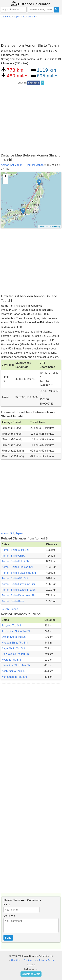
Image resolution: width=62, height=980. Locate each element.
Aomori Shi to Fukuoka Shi (17, 567)
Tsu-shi (31, 165)
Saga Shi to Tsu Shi (13, 648)
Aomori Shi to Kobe (13, 601)
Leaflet (41, 227)
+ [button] (5, 177)
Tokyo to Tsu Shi (11, 626)
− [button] (5, 181)
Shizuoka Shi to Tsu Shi (16, 654)
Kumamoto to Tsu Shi (14, 677)
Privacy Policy (46, 960)
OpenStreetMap (54, 227)
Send (8, 938)
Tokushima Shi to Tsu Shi (16, 631)
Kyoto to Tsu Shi (11, 660)
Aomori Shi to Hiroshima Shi (18, 584)
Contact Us (30, 960)
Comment (9, 916)
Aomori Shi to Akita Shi (15, 550)
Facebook (34, 83)
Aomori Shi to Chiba (13, 556)
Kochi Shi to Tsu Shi (13, 671)
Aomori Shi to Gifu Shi (15, 578)
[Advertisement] (31, 31)
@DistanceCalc (31, 974)
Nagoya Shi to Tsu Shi (15, 643)
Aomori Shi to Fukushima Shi (19, 573)
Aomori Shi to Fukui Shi (15, 561)
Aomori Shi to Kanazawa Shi (18, 595)
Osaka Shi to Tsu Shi (14, 637)
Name (7, 904)
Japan (19, 165)
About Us (15, 960)
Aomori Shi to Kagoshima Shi (19, 590)
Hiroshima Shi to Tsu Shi (16, 665)
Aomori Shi (7, 165)
